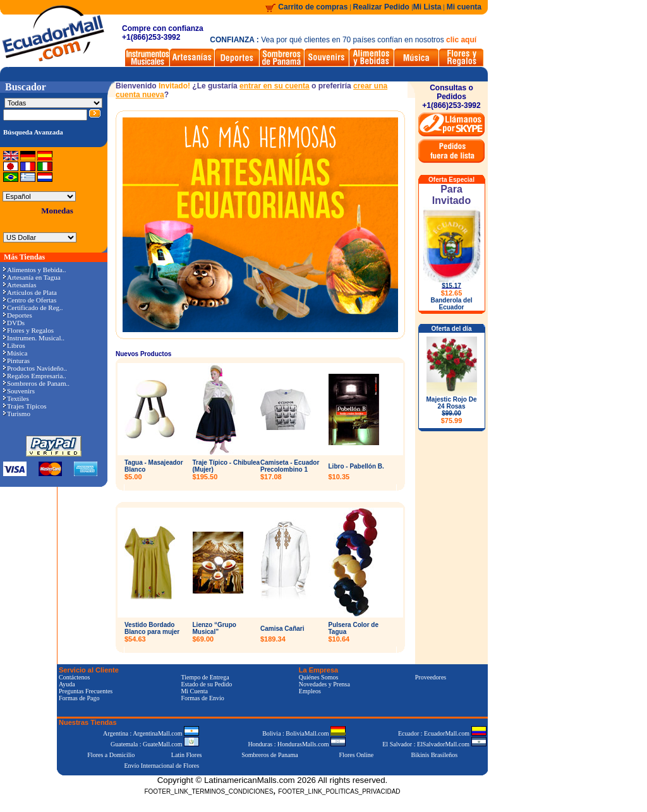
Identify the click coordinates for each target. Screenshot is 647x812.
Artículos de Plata (30, 292)
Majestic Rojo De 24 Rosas (451, 410)
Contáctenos (74, 677)
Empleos (310, 691)
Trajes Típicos (25, 406)
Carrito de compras (313, 7)
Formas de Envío (202, 698)
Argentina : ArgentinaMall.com (151, 733)
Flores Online (357, 755)
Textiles (16, 398)
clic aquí (461, 40)
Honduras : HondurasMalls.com (297, 744)
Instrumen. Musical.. (34, 338)
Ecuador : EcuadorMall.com (442, 733)
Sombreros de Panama (269, 755)
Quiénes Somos (319, 677)
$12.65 (452, 293)
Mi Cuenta (194, 691)
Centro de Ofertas (30, 300)
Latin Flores (187, 755)
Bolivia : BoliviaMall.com (304, 733)
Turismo (17, 414)
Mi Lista (427, 7)
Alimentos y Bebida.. (35, 270)
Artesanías (20, 285)
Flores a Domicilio (111, 755)
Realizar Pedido (383, 7)
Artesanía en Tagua (32, 277)
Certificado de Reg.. (33, 307)
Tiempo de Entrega (205, 677)
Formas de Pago (79, 698)
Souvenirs (19, 391)
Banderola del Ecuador (451, 304)
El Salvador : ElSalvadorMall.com (434, 744)
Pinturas (16, 361)
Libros (14, 345)
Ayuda (67, 684)
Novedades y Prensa (324, 684)
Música (15, 353)
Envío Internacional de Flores (161, 766)
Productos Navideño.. (35, 368)
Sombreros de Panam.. (36, 383)
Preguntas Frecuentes (86, 691)
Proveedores (431, 677)
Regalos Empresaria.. (35, 376)
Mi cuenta (464, 7)
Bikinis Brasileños (435, 755)
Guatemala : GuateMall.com (155, 744)
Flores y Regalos (28, 330)
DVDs (14, 323)
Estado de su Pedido (206, 684)
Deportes (18, 315)
